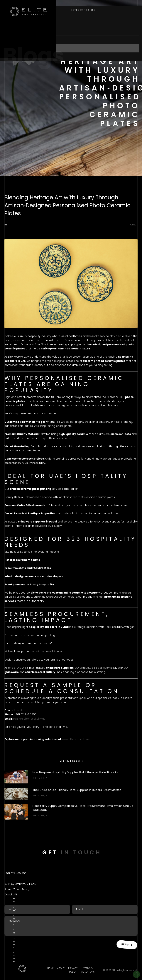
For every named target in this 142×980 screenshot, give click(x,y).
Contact (13, 57)
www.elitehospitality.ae (76, 739)
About (11, 23)
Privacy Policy (73, 970)
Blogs (11, 48)
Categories (16, 31)
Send (126, 944)
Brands (12, 40)
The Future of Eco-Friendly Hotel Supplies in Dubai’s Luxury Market (77, 790)
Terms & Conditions (88, 970)
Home (10, 14)
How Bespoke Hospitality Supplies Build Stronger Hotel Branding (76, 772)
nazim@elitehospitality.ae (29, 719)
